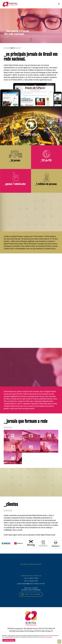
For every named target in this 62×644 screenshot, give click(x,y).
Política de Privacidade (47, 637)
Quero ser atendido (31, 594)
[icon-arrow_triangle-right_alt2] (31, 125)
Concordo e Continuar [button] (9, 640)
